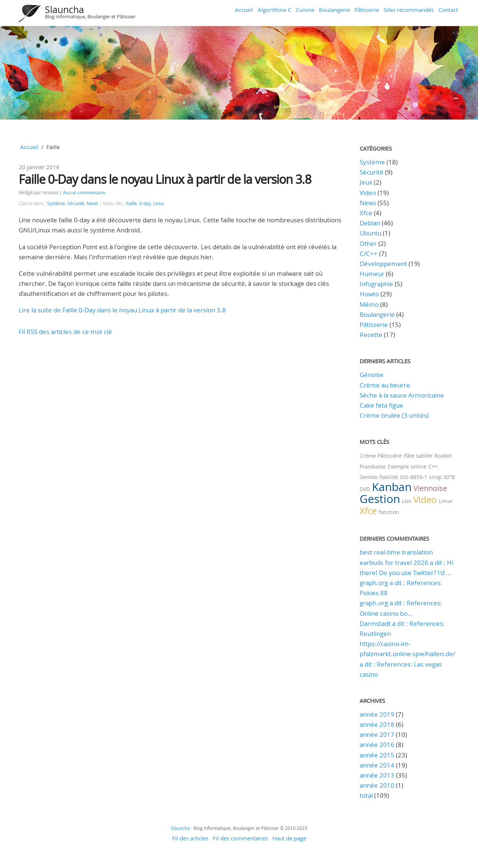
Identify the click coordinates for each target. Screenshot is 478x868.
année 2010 (377, 785)
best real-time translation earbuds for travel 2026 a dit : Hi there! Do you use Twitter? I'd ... (406, 562)
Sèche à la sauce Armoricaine (402, 395)
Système (56, 203)
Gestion (380, 499)
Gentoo (369, 477)
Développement (383, 264)
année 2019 (377, 714)
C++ (433, 467)
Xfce (366, 213)
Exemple (398, 467)
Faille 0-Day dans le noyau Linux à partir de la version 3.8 (165, 179)
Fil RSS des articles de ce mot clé (65, 332)
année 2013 (377, 775)
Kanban (392, 487)
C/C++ (369, 254)
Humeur (372, 274)
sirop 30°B (442, 477)
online (419, 467)
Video (368, 193)
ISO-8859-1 (414, 477)
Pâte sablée (418, 456)
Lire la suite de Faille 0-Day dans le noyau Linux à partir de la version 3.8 (122, 310)
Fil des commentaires (240, 838)
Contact (448, 10)
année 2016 (377, 745)
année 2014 (377, 765)
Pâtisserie (367, 10)
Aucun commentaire (84, 193)
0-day (145, 203)
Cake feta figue (381, 405)
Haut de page (289, 838)
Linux (159, 203)
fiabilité (389, 477)
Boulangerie (334, 10)
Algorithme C (274, 10)
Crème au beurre (385, 385)
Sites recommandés (409, 10)
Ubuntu (370, 233)
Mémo (369, 304)
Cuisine (305, 10)
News (92, 203)
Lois (407, 501)
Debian (370, 223)
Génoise (372, 375)
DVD (365, 489)
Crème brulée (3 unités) (394, 415)
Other (368, 243)
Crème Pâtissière (381, 456)
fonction (389, 512)
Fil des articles (190, 838)
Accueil (244, 10)
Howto (369, 294)
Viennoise (430, 488)
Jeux (366, 182)
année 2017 (377, 734)
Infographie (376, 284)
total (367, 795)
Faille (132, 203)
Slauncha (64, 10)
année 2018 (377, 724)
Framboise (373, 467)
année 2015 (377, 755)
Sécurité (76, 203)
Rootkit (443, 456)
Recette (371, 335)
